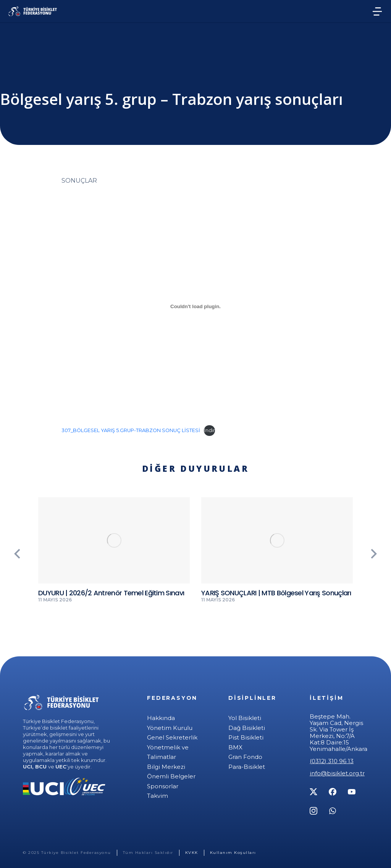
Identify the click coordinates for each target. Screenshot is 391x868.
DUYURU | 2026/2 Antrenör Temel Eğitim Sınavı (111, 593)
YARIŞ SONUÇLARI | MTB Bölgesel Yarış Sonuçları (276, 593)
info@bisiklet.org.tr (337, 773)
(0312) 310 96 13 (332, 761)
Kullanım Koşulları (233, 853)
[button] (17, 554)
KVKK (192, 853)
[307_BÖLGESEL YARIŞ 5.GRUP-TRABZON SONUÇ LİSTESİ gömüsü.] (195, 307)
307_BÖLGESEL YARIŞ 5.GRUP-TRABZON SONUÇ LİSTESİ (131, 430)
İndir (209, 430)
